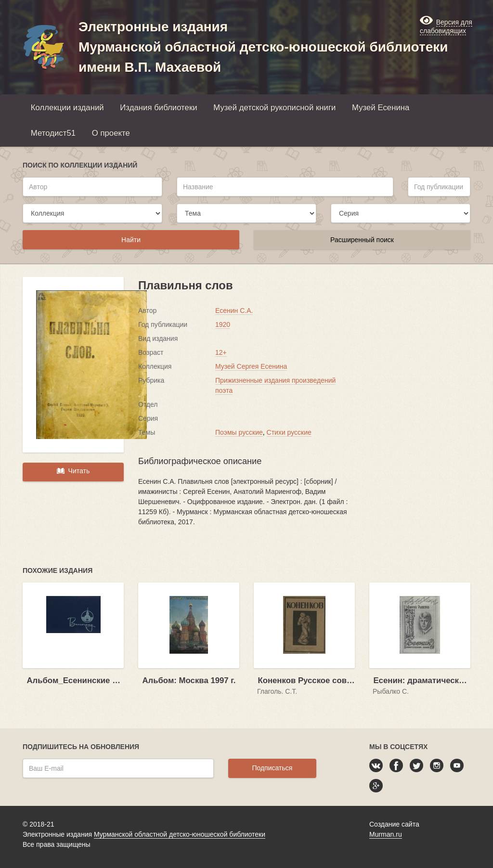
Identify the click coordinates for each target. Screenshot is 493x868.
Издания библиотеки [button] (158, 108)
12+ (221, 352)
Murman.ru (386, 834)
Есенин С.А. (234, 311)
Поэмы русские (239, 432)
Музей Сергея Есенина (251, 366)
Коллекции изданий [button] (67, 108)
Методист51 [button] (53, 133)
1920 (223, 324)
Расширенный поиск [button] (362, 240)
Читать (73, 471)
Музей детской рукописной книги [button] (274, 108)
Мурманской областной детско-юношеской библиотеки (180, 834)
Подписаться (272, 768)
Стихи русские (289, 432)
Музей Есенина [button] (381, 108)
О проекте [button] (111, 133)
